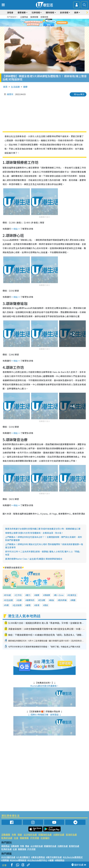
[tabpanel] (44, 23)
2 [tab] (41, 26)
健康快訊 (30, 600)
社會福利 (45, 838)
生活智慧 (18, 605)
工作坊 (19, 595)
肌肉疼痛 (63, 600)
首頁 (5, 87)
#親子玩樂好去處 (54, 857)
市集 (14, 835)
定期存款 (44, 17)
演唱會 (10, 12)
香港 (37, 605)
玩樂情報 (36, 12)
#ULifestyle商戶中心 (37, 860)
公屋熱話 (24, 17)
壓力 (28, 595)
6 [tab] (52, 26)
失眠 (7, 605)
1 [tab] (39, 26)
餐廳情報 (24, 838)
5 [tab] (49, 26)
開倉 (20, 835)
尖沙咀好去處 (30, 835)
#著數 (51, 860)
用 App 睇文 (79, 94)
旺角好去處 (7, 838)
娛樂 (76, 12)
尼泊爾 (42, 600)
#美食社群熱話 (38, 857)
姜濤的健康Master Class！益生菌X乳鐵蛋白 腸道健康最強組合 (34, 559)
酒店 (46, 605)
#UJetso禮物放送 (18, 860)
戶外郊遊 (35, 838)
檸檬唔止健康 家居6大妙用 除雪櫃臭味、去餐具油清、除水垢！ (34, 533)
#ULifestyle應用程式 (73, 857)
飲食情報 (64, 12)
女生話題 (9, 600)
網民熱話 (5, 846)
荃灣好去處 (71, 835)
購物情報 (50, 12)
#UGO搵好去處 (8, 857)
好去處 (8, 595)
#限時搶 (5, 860)
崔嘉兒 (10, 94)
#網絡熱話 (60, 860)
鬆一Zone (59, 595)
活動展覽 (6, 835)
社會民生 (72, 595)
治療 (20, 600)
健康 (25, 87)
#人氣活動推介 (23, 857)
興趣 (73, 600)
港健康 (47, 595)
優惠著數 (22, 12)
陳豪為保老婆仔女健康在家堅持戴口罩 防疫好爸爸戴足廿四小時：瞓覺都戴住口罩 (43, 529)
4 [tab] (46, 26)
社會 (16, 838)
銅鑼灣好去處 (45, 835)
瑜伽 (52, 600)
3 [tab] (44, 26)
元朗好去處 (59, 835)
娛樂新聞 (34, 17)
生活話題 (15, 87)
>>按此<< (16, 229)
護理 (28, 605)
